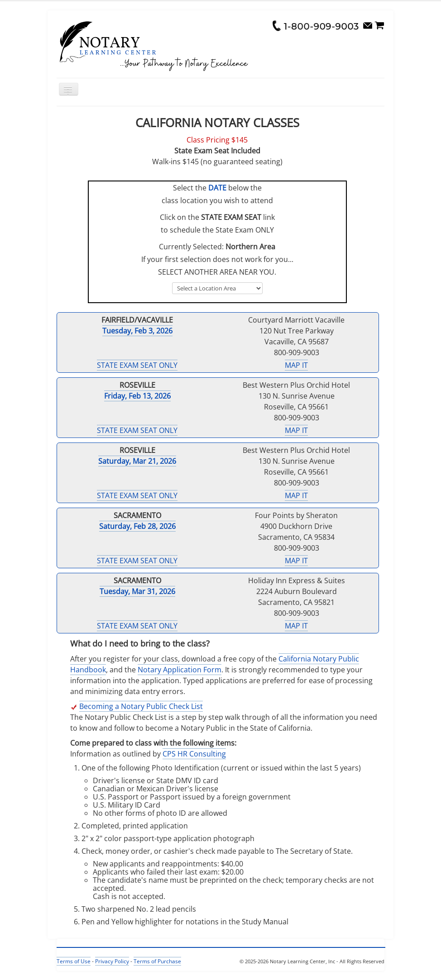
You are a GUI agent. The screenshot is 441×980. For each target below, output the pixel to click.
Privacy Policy (112, 961)
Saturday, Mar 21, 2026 (137, 461)
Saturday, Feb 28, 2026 (137, 526)
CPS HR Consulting (194, 754)
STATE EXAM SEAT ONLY (137, 365)
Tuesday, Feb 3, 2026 (137, 331)
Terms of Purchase (157, 961)
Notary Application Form (180, 670)
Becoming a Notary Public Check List (141, 706)
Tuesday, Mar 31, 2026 (137, 591)
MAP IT (296, 365)
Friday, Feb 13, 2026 (137, 396)
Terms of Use (74, 961)
